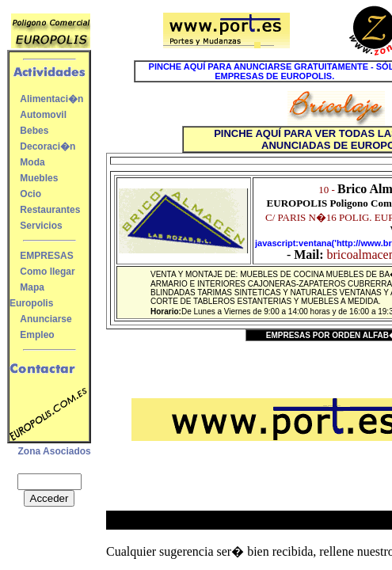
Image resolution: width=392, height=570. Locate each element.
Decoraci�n (48, 146)
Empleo (37, 335)
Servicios (41, 226)
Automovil (43, 115)
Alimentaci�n (51, 99)
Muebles (39, 178)
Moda (32, 162)
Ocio (30, 194)
